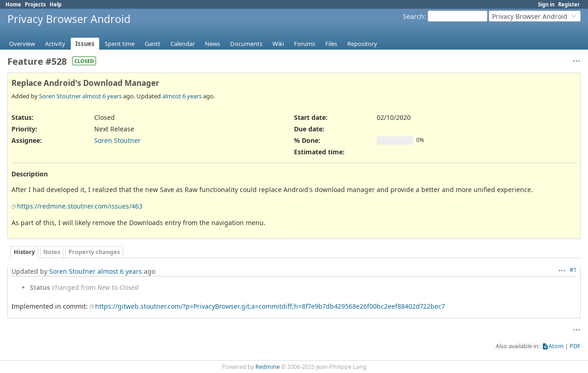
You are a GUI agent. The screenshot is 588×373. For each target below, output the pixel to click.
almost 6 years (102, 96)
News (212, 44)
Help (56, 4)
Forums (305, 44)
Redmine (268, 367)
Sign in (546, 4)
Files (331, 44)
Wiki (278, 44)
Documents (246, 44)
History (24, 252)
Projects (35, 4)
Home (13, 4)
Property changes (94, 252)
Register (569, 4)
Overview (22, 44)
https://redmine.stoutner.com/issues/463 (80, 206)
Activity (55, 44)
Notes (52, 252)
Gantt (153, 44)
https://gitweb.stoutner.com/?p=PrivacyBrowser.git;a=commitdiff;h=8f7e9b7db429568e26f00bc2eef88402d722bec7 (270, 306)
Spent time (120, 44)
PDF (575, 346)
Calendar (183, 44)
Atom (556, 346)
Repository (362, 44)
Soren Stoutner (60, 96)
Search (413, 16)
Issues (85, 44)
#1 (573, 270)
